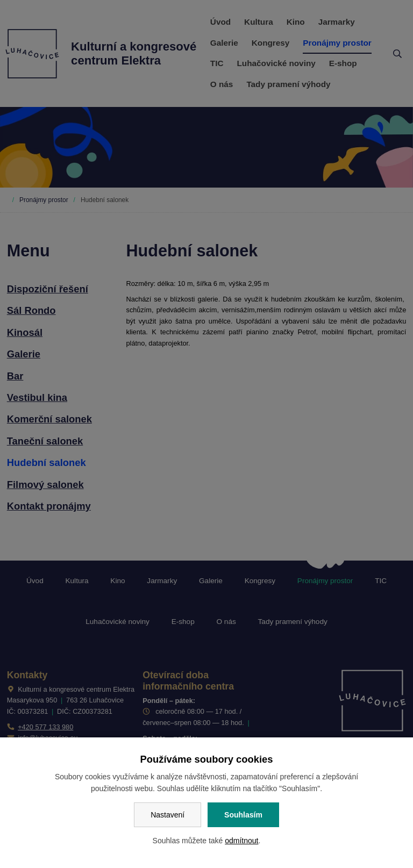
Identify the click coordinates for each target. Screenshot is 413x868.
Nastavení (168, 815)
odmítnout (241, 841)
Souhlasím (243, 815)
